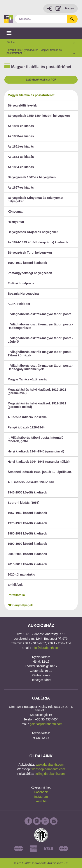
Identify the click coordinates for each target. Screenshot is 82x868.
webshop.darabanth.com (48, 769)
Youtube (41, 801)
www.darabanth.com (50, 765)
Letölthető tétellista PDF (41, 80)
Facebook (41, 792)
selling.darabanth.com (50, 774)
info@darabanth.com (46, 648)
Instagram (41, 797)
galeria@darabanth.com (46, 724)
